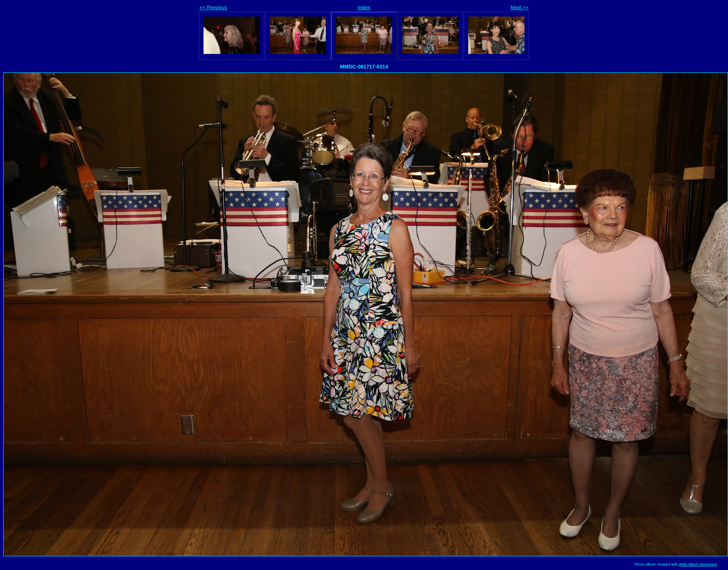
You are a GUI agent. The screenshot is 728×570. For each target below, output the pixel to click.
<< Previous (213, 7)
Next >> (519, 7)
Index (364, 7)
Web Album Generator (698, 564)
